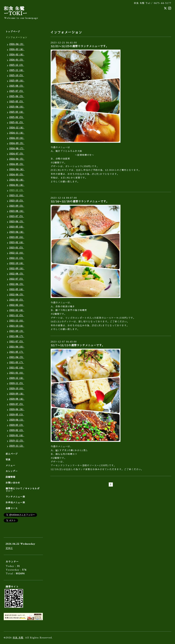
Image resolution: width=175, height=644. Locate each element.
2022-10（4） (17, 263)
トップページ (13, 32)
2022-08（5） (17, 274)
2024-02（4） (17, 180)
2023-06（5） (17, 222)
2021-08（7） (17, 336)
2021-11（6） (17, 321)
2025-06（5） (17, 96)
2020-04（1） (17, 420)
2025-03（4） (17, 112)
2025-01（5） (17, 123)
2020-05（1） (17, 415)
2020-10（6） (17, 389)
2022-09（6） (17, 269)
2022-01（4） (17, 310)
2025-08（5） (17, 86)
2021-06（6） (17, 347)
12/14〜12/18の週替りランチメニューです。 (80, 201)
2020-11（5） (17, 383)
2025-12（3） (17, 65)
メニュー (10, 465)
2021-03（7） (17, 363)
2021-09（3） (17, 331)
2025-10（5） (17, 76)
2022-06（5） (17, 284)
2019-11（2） (17, 446)
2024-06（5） (17, 159)
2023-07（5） (17, 216)
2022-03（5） (17, 300)
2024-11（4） (17, 133)
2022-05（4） (17, 289)
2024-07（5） (17, 154)
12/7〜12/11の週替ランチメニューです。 (78, 345)
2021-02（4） (17, 368)
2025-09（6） (17, 81)
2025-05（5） (17, 102)
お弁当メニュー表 (15, 503)
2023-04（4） (17, 232)
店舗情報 (10, 477)
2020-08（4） (17, 399)
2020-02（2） (17, 430)
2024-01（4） (17, 185)
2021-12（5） (17, 316)
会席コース (12, 508)
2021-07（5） (17, 342)
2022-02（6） (17, 305)
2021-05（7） (17, 352)
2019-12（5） (17, 441)
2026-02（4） (17, 55)
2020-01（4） (17, 436)
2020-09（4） (17, 394)
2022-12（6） (17, 253)
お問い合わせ (13, 483)
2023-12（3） (17, 190)
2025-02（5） (17, 117)
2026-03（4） (17, 49)
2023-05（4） (17, 227)
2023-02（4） (17, 243)
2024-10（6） (17, 138)
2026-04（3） (17, 44)
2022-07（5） (17, 279)
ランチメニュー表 (15, 497)
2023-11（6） (17, 196)
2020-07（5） (17, 404)
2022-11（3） (17, 258)
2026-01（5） (17, 60)
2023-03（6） (17, 237)
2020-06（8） (17, 409)
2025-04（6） (17, 107)
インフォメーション (16, 37)
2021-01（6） (17, 373)
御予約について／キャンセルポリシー (23, 490)
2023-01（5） (17, 248)
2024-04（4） (17, 169)
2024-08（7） (17, 149)
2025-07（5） (17, 91)
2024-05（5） (17, 164)
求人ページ (12, 454)
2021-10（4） (17, 326)
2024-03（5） (17, 175)
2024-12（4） (17, 128)
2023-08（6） (17, 211)
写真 (8, 460)
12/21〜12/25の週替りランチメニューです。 (80, 46)
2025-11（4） (17, 70)
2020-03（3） (17, 425)
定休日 (9, 548)
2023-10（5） (17, 201)
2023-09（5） (17, 206)
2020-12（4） (17, 378)
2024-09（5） (17, 143)
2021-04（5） (17, 357)
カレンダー (12, 471)
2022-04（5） (17, 295)
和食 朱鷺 (18, 638)
